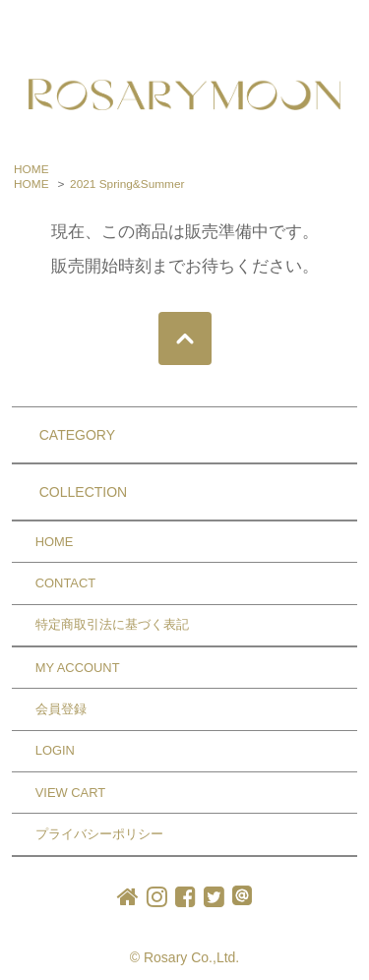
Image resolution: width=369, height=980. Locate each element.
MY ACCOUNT (78, 668)
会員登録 (61, 709)
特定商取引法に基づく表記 (112, 624)
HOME (31, 169)
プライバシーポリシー (99, 834)
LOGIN (55, 750)
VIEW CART (70, 793)
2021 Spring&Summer (127, 184)
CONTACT (65, 583)
